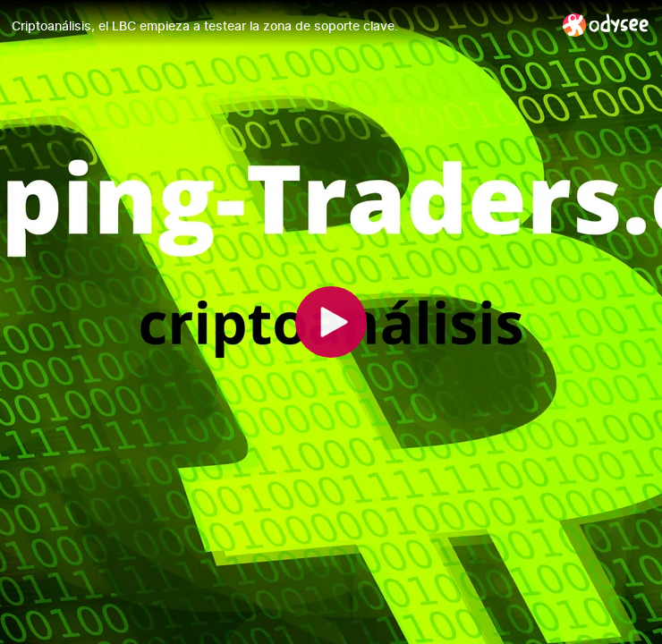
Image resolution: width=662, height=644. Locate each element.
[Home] (606, 25)
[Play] (331, 322)
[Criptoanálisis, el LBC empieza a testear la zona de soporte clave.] (280, 26)
